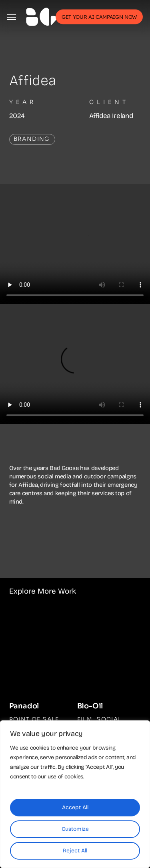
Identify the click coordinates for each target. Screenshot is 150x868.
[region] (75, 794)
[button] (12, 17)
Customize (75, 829)
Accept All (75, 807)
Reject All (75, 851)
